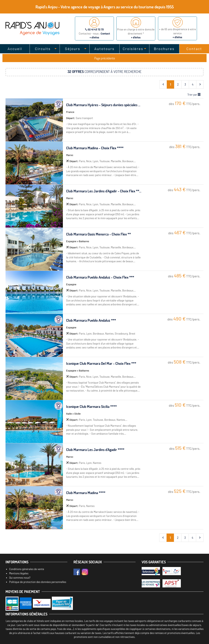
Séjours (73, 49)
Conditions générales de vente (27, 569)
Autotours (104, 49)
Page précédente (105, 58)
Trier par (194, 95)
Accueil (15, 49)
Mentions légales (19, 573)
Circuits (43, 49)
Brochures (164, 49)
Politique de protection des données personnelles (38, 582)
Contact (194, 49)
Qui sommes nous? (20, 578)
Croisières (133, 49)
